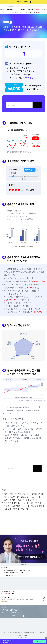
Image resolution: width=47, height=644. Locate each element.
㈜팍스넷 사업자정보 (23, 635)
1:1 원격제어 (35, 616)
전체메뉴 (46, 6)
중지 (25, 564)
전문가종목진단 (14, 13)
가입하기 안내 (4, 602)
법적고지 (34, 633)
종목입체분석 (10, 9)
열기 (46, 638)
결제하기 (39, 641)
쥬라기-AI (22, 13)
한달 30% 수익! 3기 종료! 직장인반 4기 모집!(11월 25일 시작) (16, 571)
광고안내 (15, 633)
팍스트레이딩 (37, 13)
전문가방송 (30, 9)
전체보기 (46, 13)
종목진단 (38, 9)
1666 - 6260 (9, 610)
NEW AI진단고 (4, 13)
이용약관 (20, 633)
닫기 (45, 2)
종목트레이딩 (29, 13)
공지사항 (3, 568)
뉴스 (17, 9)
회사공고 (10, 633)
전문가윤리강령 (41, 633)
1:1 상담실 (12, 616)
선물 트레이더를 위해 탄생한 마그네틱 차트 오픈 (12, 573)
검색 (42, 6)
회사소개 (5, 633)
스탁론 (44, 9)
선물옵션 (23, 9)
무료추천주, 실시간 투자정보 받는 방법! (10, 575)
